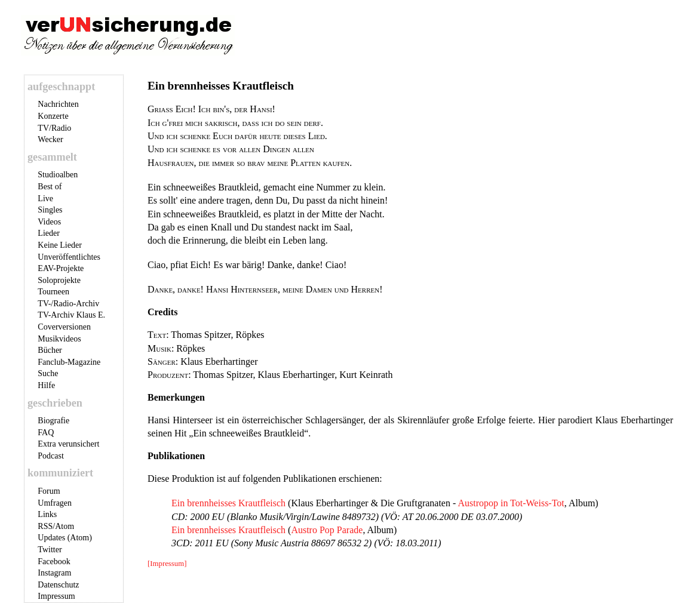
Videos (49, 222)
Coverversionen (64, 327)
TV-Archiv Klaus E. (71, 315)
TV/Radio (54, 128)
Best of (50, 187)
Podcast (51, 456)
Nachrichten (58, 104)
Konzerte (53, 116)
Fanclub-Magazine (69, 362)
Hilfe (46, 385)
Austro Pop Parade (327, 530)
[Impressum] (167, 564)
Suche (48, 373)
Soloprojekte (59, 280)
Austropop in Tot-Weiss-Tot (511, 503)
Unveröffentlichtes (69, 257)
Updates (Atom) (65, 538)
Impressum (56, 596)
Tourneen (53, 292)
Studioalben (58, 175)
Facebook (54, 562)
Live (45, 199)
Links (47, 514)
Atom (65, 526)
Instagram (54, 573)
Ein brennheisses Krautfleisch (228, 503)
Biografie (53, 421)
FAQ (46, 433)
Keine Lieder (59, 245)
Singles (50, 210)
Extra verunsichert (68, 444)
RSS (45, 526)
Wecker (50, 139)
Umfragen (55, 503)
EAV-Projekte (61, 268)
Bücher (50, 350)
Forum (49, 491)
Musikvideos (59, 339)
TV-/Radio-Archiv (68, 304)
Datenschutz (58, 585)
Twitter (50, 550)
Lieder (49, 233)
